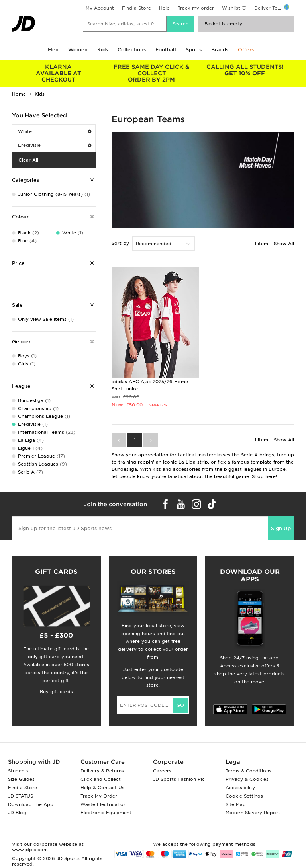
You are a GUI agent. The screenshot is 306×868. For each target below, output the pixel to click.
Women (78, 50)
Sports (194, 50)
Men (53, 50)
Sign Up (281, 528)
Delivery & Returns (102, 771)
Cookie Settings (244, 796)
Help (164, 8)
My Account (100, 8)
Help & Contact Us (102, 788)
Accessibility (240, 788)
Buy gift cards (56, 692)
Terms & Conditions (248, 771)
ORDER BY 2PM (152, 73)
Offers (246, 50)
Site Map (236, 804)
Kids (103, 50)
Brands (220, 50)
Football (166, 50)
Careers (162, 771)
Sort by (120, 243)
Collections (132, 50)
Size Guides (21, 779)
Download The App (31, 804)
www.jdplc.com (30, 850)
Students (18, 771)
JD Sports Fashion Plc (179, 779)
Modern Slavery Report (253, 813)
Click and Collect (101, 779)
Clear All (28, 160)
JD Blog (17, 813)
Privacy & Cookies (247, 779)
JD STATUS (21, 796)
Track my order (196, 8)
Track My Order (99, 796)
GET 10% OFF (245, 70)
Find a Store (136, 8)
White (55, 131)
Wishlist (231, 8)
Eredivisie (55, 145)
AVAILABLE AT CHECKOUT (59, 73)
